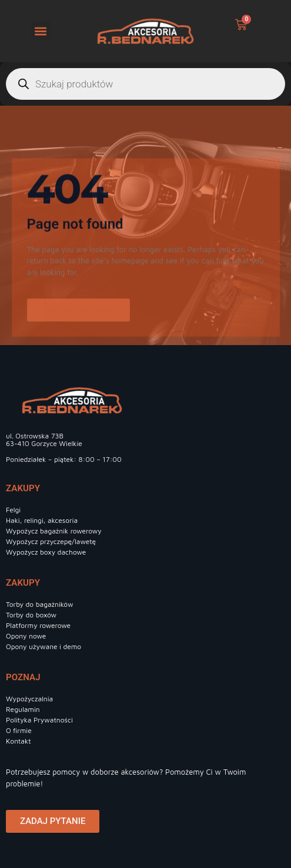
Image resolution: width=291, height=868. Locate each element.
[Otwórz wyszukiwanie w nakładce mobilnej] (145, 84)
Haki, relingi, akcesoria (42, 520)
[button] (41, 31)
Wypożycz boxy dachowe (46, 552)
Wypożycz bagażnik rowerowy (54, 531)
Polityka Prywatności (39, 720)
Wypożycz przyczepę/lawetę (51, 541)
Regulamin (23, 709)
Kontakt (19, 741)
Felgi (13, 510)
